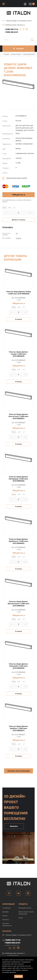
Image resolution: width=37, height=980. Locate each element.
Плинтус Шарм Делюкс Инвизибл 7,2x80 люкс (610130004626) (18, 666)
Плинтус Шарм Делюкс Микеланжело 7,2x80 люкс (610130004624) (19, 604)
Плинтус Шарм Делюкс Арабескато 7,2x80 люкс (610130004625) (18, 541)
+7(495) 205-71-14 (11, 29)
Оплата (5, 916)
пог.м (4, 208)
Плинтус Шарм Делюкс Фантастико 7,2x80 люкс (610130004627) (18, 416)
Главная (6, 54)
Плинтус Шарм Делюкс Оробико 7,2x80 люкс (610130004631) (18, 728)
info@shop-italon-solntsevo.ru (15, 25)
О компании (7, 908)
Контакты (6, 920)
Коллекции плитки (25, 908)
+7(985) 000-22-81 (11, 32)
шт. (15, 208)
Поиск (33, 40)
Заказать (14, 826)
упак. (10, 208)
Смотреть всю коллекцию (18, 771)
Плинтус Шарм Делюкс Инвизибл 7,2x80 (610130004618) (18, 84)
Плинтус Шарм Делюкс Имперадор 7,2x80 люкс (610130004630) (18, 479)
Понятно (19, 976)
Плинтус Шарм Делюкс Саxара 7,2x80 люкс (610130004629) (18, 354)
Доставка (5, 912)
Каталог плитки (16, 54)
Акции (21, 918)
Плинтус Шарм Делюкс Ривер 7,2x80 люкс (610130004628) (19, 293)
